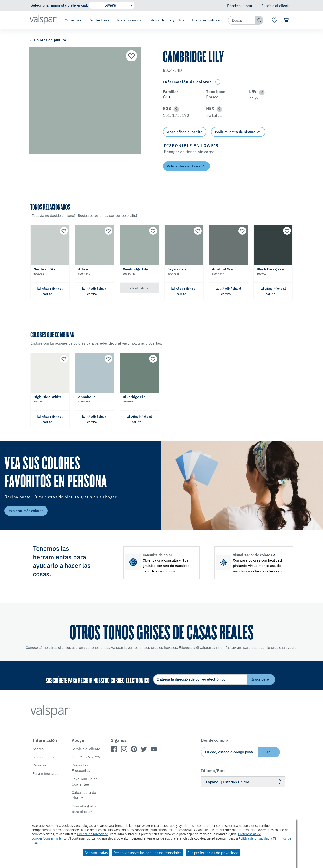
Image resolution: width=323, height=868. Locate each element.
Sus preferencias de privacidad (213, 853)
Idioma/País (213, 771)
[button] (261, 92)
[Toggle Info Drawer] (218, 82)
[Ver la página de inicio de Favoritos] (274, 20)
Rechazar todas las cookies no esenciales (147, 853)
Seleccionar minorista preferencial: (59, 5)
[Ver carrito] (286, 20)
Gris (167, 97)
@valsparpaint (208, 647)
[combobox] (242, 20)
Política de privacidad (93, 834)
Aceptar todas (96, 853)
